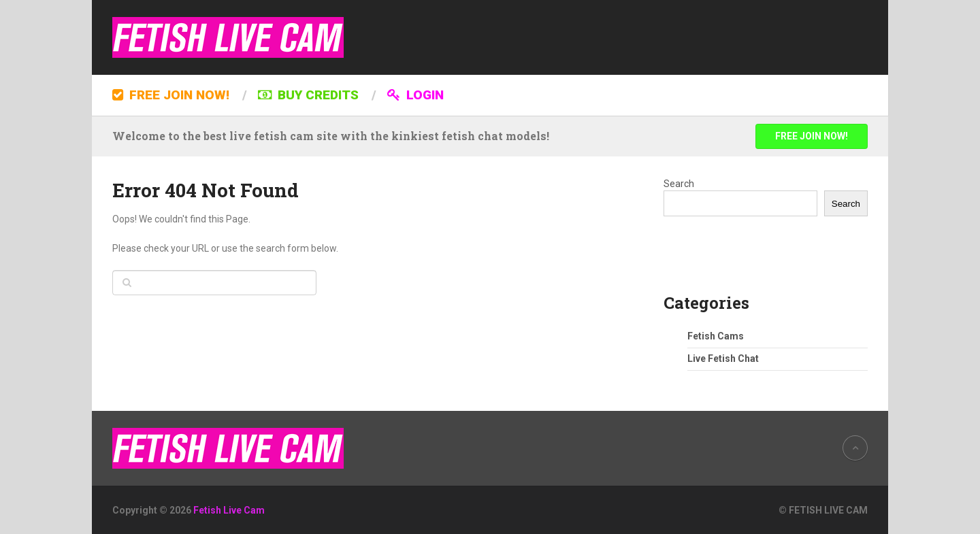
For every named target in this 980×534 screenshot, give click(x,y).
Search (679, 184)
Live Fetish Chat (723, 358)
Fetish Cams (716, 336)
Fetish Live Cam (229, 510)
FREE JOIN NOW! (171, 95)
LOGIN (415, 95)
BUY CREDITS (308, 95)
